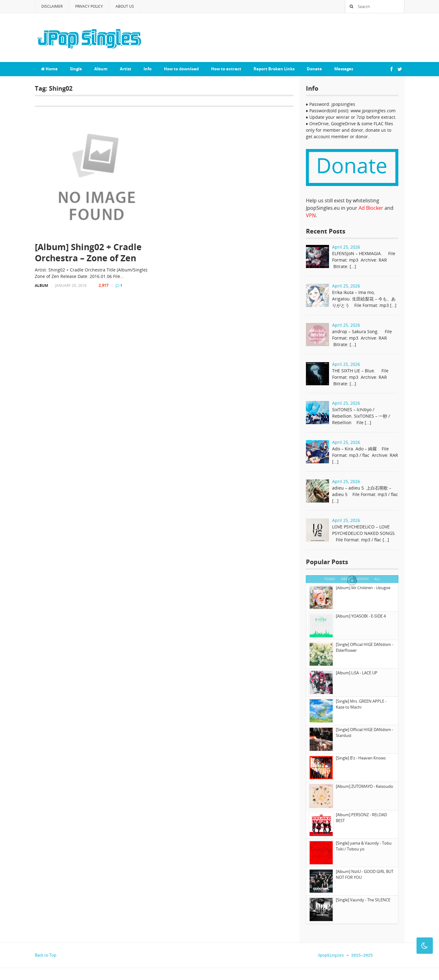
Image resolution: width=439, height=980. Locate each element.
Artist (126, 69)
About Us (125, 6)
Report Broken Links (274, 69)
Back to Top (46, 955)
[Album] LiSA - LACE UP (357, 673)
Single (76, 69)
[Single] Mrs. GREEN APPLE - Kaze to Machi (361, 704)
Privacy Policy (89, 6)
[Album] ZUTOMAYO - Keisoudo (364, 786)
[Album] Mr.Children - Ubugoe (363, 588)
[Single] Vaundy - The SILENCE (363, 900)
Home (49, 69)
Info (148, 69)
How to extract (226, 69)
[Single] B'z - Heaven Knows (361, 758)
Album (101, 69)
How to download (181, 69)
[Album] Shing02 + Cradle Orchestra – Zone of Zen (88, 252)
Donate (314, 69)
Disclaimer (52, 6)
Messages (344, 69)
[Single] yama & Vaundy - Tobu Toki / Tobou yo (364, 846)
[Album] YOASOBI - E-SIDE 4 (361, 616)
